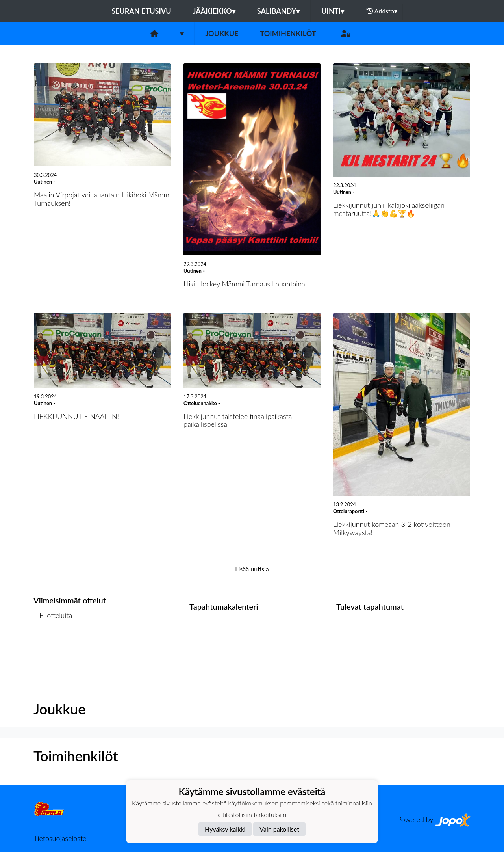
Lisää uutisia (252, 569)
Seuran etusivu (141, 11)
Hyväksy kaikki (225, 829)
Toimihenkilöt (288, 33)
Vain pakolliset (279, 829)
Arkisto (382, 11)
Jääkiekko (214, 11)
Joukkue (222, 33)
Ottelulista (53, 646)
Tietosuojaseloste (60, 838)
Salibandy (278, 11)
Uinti (333, 11)
